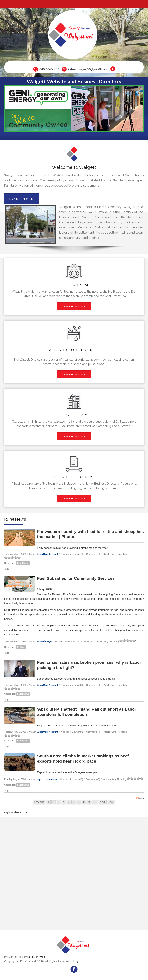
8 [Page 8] (84, 802)
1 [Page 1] (48, 802)
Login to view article (15, 812)
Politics (21, 647)
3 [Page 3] (59, 802)
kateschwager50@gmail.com (87, 69)
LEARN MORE (22, 199)
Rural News (23, 563)
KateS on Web (36, 957)
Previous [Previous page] (39, 802)
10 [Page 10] (95, 802)
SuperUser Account (47, 554)
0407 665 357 (49, 69)
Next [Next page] (102, 802)
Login (77, 961)
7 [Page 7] (79, 802)
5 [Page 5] (69, 802)
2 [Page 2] (53, 802)
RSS (140, 798)
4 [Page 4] (64, 802)
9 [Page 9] (89, 802)
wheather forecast (38, 925)
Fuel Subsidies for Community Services (76, 578)
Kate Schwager (45, 641)
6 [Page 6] (74, 802)
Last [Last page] (111, 802)
